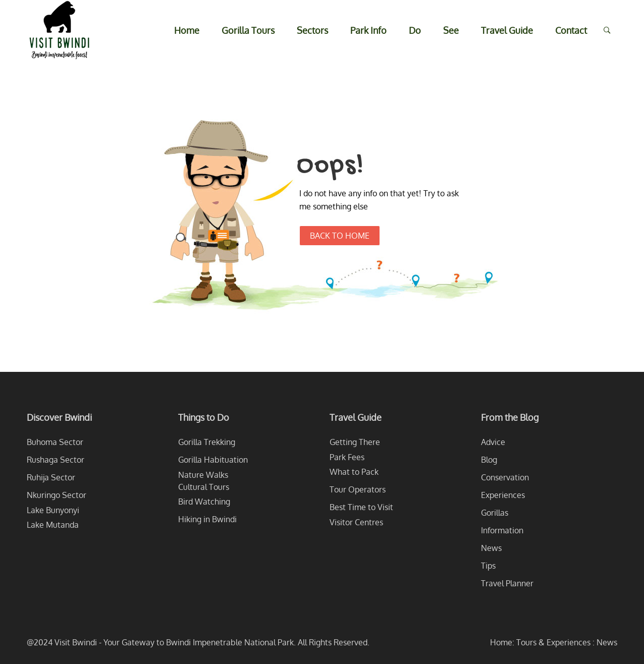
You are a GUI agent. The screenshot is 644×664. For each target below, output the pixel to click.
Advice (493, 442)
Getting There (355, 442)
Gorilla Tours (248, 30)
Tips (488, 566)
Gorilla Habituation (213, 460)
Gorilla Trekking (207, 442)
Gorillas (495, 513)
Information (502, 530)
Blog (489, 460)
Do (415, 30)
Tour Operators (358, 489)
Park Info (368, 30)
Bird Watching (204, 502)
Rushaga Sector (56, 460)
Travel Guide (507, 30)
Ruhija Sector (51, 477)
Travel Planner (507, 583)
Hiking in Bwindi (207, 519)
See (451, 30)
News (491, 548)
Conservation (505, 477)
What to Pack (354, 472)
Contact (571, 30)
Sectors (312, 30)
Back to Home (340, 236)
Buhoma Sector (55, 442)
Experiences (503, 495)
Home (187, 30)
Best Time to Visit (361, 507)
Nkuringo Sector (57, 495)
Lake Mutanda (53, 525)
